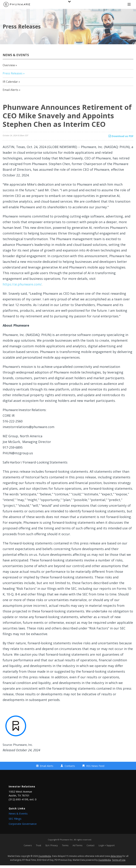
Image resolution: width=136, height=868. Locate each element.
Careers (28, 847)
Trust (39, 847)
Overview (9, 65)
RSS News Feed (95, 766)
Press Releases (13, 73)
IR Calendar (10, 82)
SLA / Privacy (52, 847)
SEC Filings (15, 819)
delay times (116, 859)
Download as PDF (121, 136)
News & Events (18, 813)
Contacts (70, 766)
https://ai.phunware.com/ (22, 284)
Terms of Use (119, 862)
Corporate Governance (23, 824)
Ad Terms (77, 847)
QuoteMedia (45, 859)
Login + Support (107, 847)
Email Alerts (10, 90)
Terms (65, 847)
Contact (90, 847)
